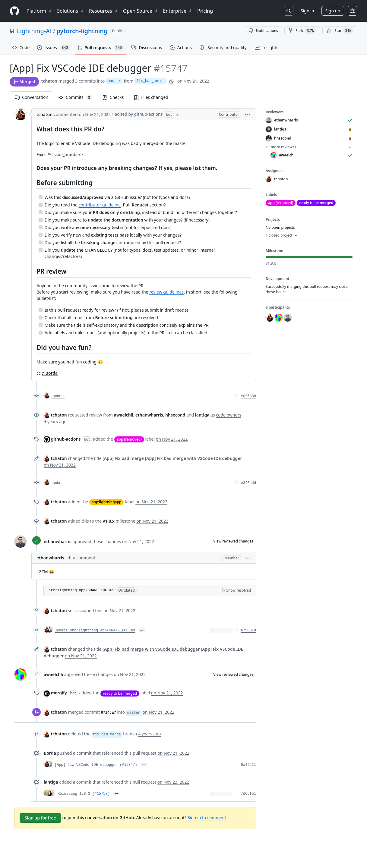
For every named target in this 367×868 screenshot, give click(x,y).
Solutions (71, 11)
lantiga (51, 782)
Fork (302, 31)
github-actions (66, 439)
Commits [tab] (78, 97)
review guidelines (166, 292)
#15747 (128, 765)
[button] (247, 114)
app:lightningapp (107, 502)
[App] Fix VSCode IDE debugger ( (88, 765)
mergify (59, 693)
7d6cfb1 (248, 794)
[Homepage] (14, 11)
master (114, 81)
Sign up (333, 11)
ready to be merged (120, 693)
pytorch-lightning (82, 31)
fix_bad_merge (150, 81)
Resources (104, 11)
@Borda (50, 373)
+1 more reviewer (309, 147)
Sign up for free (40, 818)
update (58, 396)
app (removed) (129, 439)
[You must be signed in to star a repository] (340, 31)
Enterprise (178, 11)
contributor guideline (100, 205)
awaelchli (53, 674)
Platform (39, 11)
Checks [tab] (113, 97)
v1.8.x (109, 521)
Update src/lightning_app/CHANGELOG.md (95, 631)
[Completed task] (41, 197)
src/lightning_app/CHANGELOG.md (81, 590)
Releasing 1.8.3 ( (76, 794)
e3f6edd (248, 483)
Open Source (141, 11)
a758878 (248, 631)
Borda (50, 753)
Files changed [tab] (151, 97)
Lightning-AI (34, 31)
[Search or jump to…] (289, 11)
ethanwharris (58, 541)
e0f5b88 (248, 396)
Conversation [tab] (32, 97)
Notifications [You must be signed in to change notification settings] (263, 31)
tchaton (49, 81)
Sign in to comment (207, 818)
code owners (229, 415)
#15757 (101, 794)
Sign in (307, 11)
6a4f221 (248, 765)
